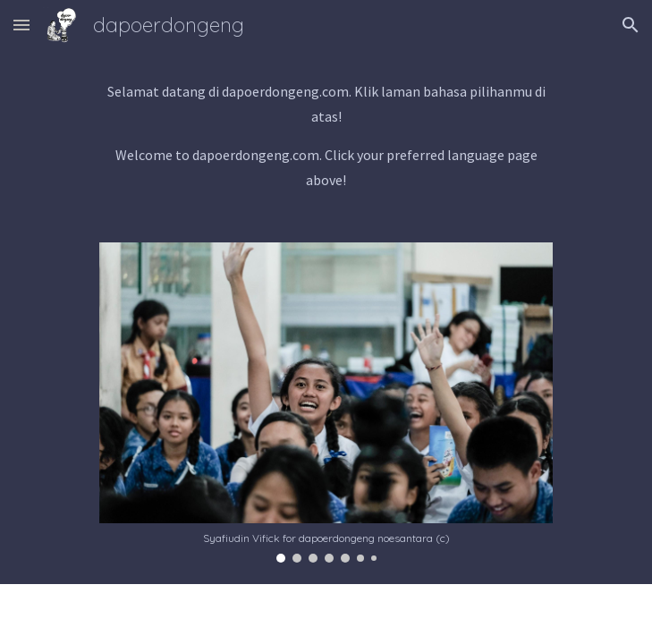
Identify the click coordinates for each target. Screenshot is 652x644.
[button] (21, 25)
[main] (326, 136)
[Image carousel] (326, 402)
